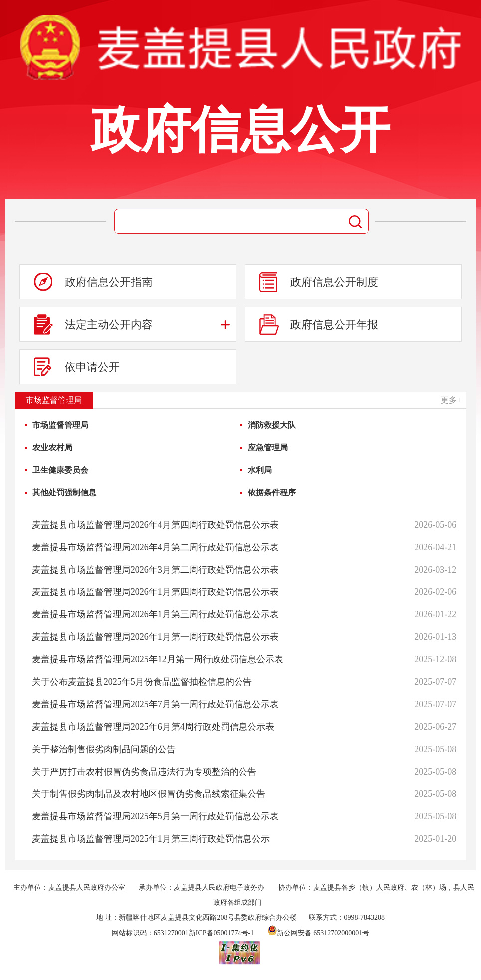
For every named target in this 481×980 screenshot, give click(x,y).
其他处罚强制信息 (64, 492)
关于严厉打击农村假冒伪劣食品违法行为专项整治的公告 (144, 772)
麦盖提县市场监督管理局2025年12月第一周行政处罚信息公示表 (158, 659)
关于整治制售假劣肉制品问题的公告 (104, 749)
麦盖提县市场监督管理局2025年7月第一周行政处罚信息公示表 (155, 704)
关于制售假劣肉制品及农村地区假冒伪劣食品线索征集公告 (149, 794)
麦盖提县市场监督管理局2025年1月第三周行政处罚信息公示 (151, 839)
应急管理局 (268, 448)
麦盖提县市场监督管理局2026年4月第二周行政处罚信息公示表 (155, 547)
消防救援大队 (272, 425)
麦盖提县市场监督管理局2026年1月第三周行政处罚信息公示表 (155, 614)
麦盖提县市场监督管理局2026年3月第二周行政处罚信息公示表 (155, 570)
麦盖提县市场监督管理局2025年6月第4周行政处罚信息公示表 (153, 727)
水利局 (260, 470)
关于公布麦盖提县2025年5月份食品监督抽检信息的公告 (142, 682)
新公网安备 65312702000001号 (319, 933)
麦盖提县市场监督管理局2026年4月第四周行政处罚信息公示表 (155, 525)
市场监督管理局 (60, 425)
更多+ (451, 400)
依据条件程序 (272, 492)
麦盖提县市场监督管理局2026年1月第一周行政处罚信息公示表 (155, 637)
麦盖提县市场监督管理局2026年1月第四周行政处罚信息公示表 (155, 592)
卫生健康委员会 (60, 470)
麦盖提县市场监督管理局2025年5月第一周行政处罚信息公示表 (155, 816)
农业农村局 (52, 448)
